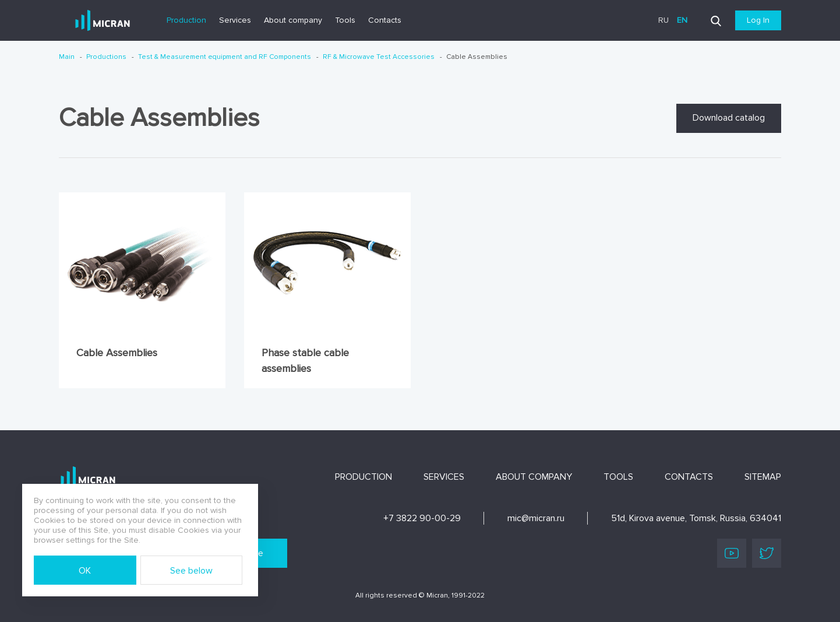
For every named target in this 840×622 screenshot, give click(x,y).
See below (191, 571)
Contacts (385, 20)
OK (85, 571)
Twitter (767, 553)
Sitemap (763, 477)
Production (186, 20)
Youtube (732, 553)
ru (663, 20)
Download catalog (729, 118)
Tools (345, 20)
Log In (758, 20)
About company (293, 20)
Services (235, 20)
